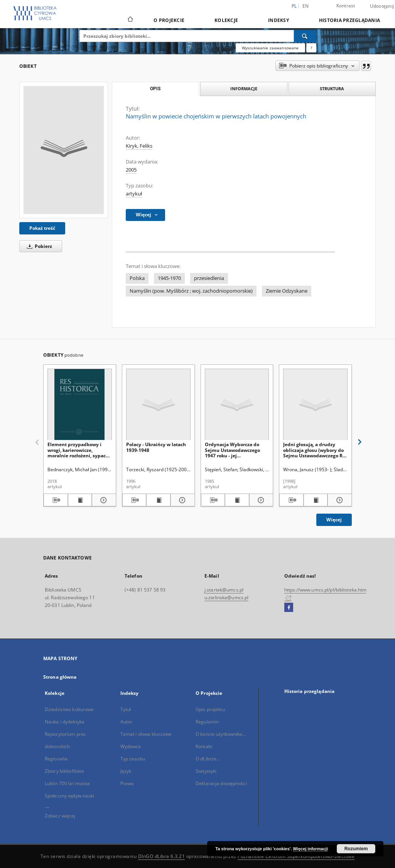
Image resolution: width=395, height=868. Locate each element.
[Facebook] (289, 608)
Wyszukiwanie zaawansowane (270, 48)
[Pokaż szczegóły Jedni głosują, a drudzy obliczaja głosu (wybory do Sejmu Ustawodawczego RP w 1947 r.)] (338, 500)
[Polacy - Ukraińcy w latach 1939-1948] (158, 405)
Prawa (127, 783)
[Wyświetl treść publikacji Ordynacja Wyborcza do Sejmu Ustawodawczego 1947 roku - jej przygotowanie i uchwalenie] (237, 500)
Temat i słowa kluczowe (146, 734)
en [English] (306, 6)
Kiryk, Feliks (139, 146)
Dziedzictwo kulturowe (69, 709)
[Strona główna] (130, 20)
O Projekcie (169, 20)
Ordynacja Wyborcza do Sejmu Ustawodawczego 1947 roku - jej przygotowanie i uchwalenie (232, 450)
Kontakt (204, 746)
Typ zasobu (133, 759)
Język (126, 771)
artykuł (134, 194)
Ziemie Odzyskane (287, 291)
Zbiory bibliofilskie (64, 771)
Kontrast (346, 6)
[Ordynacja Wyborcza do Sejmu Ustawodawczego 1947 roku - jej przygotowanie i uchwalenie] (237, 405)
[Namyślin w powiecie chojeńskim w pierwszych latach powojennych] (64, 150)
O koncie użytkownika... (221, 734)
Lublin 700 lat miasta (68, 783)
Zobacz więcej (60, 816)
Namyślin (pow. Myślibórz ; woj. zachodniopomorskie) (191, 291)
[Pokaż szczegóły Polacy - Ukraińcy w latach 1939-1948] (181, 500)
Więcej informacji (311, 849)
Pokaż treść (42, 228)
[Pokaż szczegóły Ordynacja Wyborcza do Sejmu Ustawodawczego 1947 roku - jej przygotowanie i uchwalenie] (260, 500)
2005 (131, 170)
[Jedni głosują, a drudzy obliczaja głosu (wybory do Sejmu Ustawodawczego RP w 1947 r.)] (315, 405)
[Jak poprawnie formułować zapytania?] (311, 48)
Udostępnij (382, 6)
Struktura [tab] (332, 88)
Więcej (334, 520)
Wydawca (131, 746)
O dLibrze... (208, 759)
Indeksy (279, 20)
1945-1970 (169, 278)
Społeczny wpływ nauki (70, 796)
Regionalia (56, 759)
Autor (127, 722)
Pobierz (38, 246)
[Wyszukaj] (305, 36)
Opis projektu (210, 709)
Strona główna (60, 677)
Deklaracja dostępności (221, 783)
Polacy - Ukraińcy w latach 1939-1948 (156, 447)
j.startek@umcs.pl (224, 590)
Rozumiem (356, 849)
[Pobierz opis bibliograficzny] (56, 500)
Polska (137, 278)
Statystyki (206, 771)
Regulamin (207, 722)
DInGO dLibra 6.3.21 (162, 856)
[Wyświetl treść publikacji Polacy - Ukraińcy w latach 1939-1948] (158, 500)
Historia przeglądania (349, 20)
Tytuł (126, 709)
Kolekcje (226, 20)
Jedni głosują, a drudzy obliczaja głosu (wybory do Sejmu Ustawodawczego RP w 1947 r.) (314, 450)
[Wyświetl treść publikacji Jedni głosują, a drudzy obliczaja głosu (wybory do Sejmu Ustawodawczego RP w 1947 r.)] (316, 500)
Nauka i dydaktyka (65, 722)
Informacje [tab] (244, 88)
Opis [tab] (155, 89)
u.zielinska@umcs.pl (226, 597)
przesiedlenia (209, 278)
